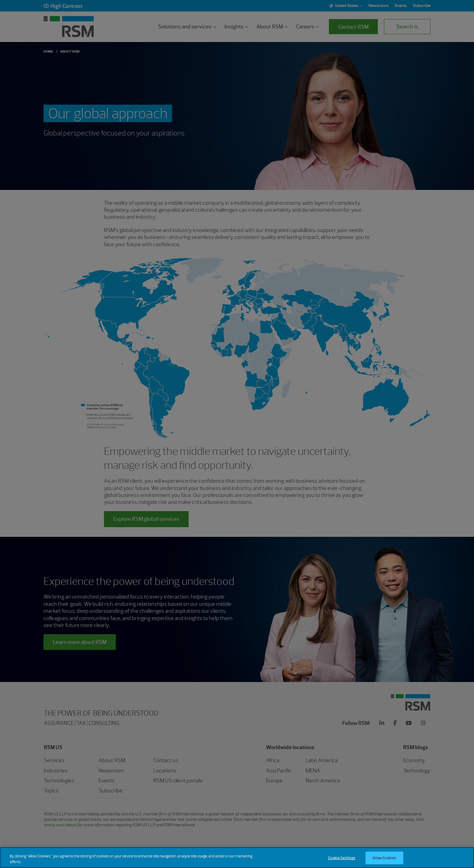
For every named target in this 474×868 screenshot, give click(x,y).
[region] (237, 858)
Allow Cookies (384, 858)
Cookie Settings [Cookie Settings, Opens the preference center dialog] (342, 858)
